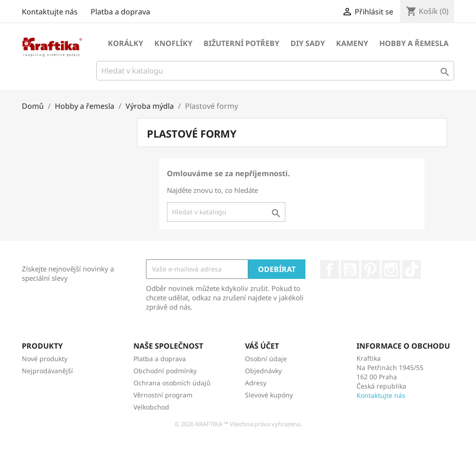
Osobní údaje (266, 359)
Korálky (126, 43)
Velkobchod (151, 407)
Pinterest (370, 270)
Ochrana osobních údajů (172, 383)
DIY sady (308, 43)
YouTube (350, 270)
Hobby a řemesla (414, 43)
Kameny (352, 43)
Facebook (330, 270)
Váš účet (262, 346)
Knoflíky (173, 43)
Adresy (256, 383)
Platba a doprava (120, 12)
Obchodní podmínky (165, 371)
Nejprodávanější (47, 371)
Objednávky (263, 371)
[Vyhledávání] (275, 71)
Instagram (391, 270)
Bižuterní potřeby (241, 43)
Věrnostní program (163, 395)
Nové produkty (45, 359)
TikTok (411, 270)
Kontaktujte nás (50, 12)
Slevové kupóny (269, 395)
